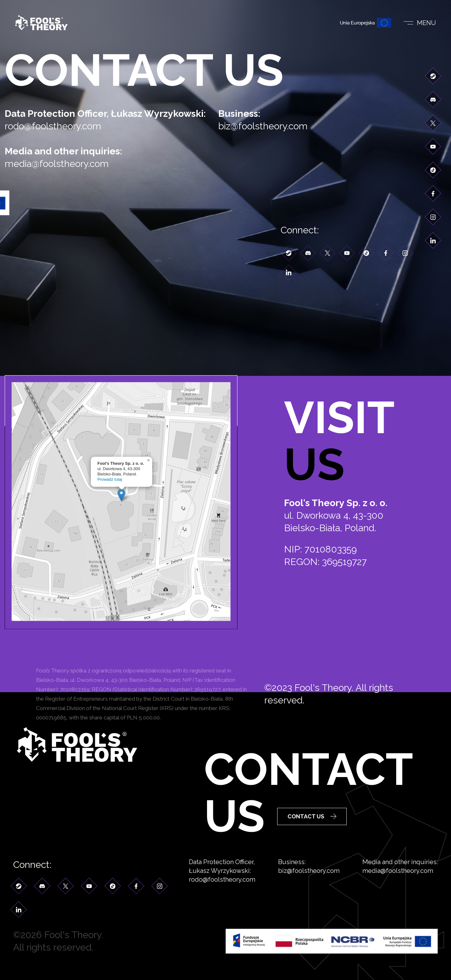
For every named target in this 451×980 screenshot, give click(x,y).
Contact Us (312, 835)
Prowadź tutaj (110, 530)
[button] (121, 545)
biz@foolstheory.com (270, 126)
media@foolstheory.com (63, 164)
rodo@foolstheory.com (60, 126)
